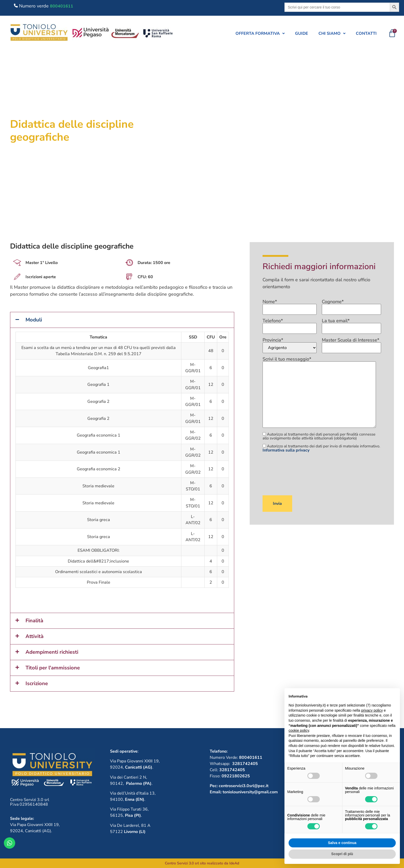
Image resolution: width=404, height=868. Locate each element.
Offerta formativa (260, 33)
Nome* (290, 306)
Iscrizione (37, 683)
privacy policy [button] (372, 710)
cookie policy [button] (299, 730)
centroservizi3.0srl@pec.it (244, 786)
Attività (35, 636)
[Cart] (392, 33)
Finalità (34, 621)
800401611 (62, 6)
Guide (302, 33)
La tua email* (351, 325)
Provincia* (290, 345)
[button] (260, 33)
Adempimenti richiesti (52, 652)
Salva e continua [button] (342, 843)
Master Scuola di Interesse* (351, 344)
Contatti (366, 33)
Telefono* (290, 325)
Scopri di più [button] (342, 854)
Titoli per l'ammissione (53, 668)
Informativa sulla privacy (286, 450)
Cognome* (351, 306)
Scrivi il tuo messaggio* (319, 393)
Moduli (34, 320)
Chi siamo (332, 33)
